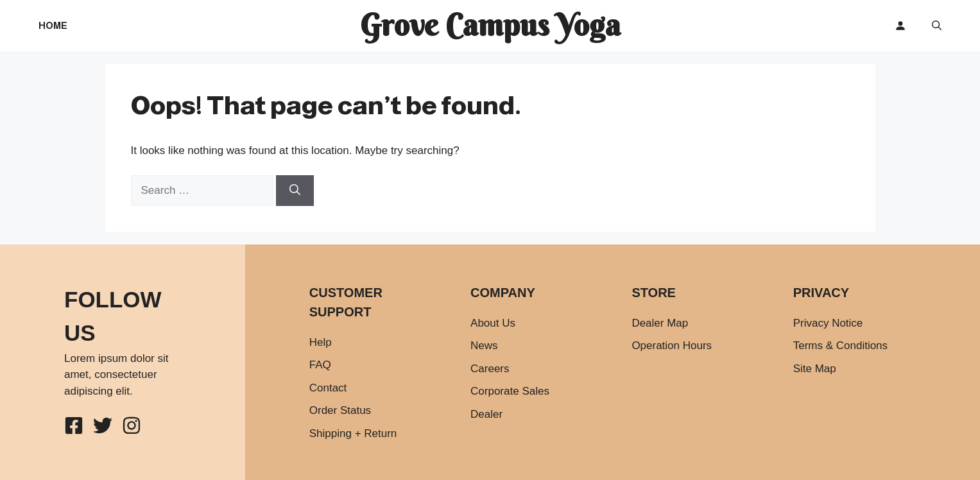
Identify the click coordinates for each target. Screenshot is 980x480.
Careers (490, 369)
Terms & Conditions (840, 346)
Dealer (486, 414)
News (484, 346)
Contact (328, 388)
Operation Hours (672, 346)
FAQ (320, 365)
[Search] (295, 191)
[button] (937, 26)
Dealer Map (660, 323)
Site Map (815, 369)
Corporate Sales (510, 391)
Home (53, 25)
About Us (493, 323)
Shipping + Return (353, 433)
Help (321, 342)
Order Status (340, 410)
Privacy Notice (828, 323)
